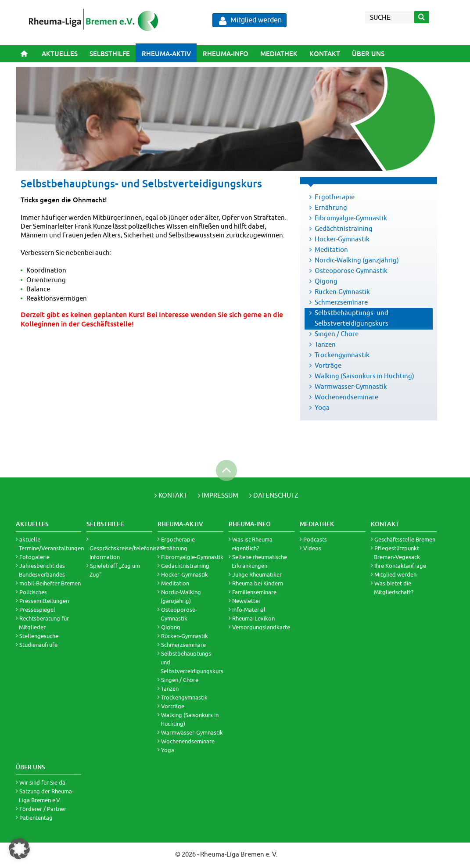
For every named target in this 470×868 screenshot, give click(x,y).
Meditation (331, 249)
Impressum (220, 495)
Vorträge (328, 365)
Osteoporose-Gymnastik (351, 271)
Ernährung (331, 207)
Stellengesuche (39, 636)
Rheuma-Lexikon (253, 618)
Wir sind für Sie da (42, 782)
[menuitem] (59, 54)
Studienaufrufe (38, 645)
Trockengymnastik (342, 355)
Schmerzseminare (341, 302)
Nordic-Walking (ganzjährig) (357, 260)
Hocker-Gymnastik (342, 239)
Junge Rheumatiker (257, 574)
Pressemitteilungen (44, 601)
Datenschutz (276, 495)
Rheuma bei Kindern (258, 583)
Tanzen (325, 344)
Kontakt (325, 54)
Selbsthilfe (110, 54)
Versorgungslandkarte (261, 627)
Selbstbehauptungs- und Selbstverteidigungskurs (352, 318)
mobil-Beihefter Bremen (50, 583)
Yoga (322, 407)
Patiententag (36, 818)
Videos (312, 548)
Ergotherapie (335, 197)
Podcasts (315, 539)
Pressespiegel (37, 610)
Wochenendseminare (346, 397)
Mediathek (279, 54)
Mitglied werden (250, 21)
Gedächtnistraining (344, 228)
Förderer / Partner (43, 809)
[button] (19, 849)
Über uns (368, 54)
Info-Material (249, 610)
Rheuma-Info (226, 54)
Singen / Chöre (337, 334)
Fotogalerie (34, 557)
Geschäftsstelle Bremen (405, 539)
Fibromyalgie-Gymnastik (351, 218)
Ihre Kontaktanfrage (400, 566)
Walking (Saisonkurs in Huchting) (364, 376)
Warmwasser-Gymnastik (351, 386)
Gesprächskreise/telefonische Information (127, 552)
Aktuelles (60, 54)
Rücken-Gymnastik (342, 292)
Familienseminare (254, 592)
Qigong (326, 281)
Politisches (33, 592)
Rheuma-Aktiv (166, 54)
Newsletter (246, 601)
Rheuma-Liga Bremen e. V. (239, 854)
